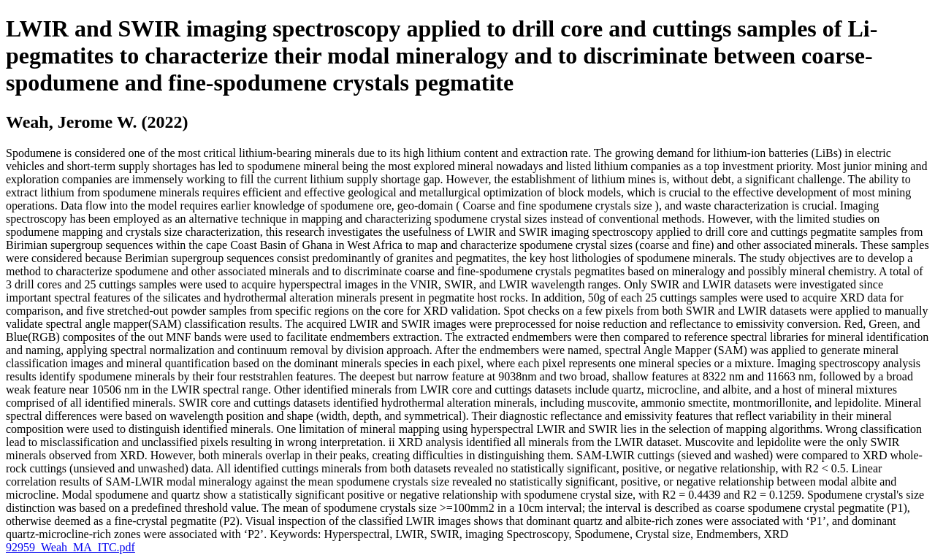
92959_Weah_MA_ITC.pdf (70, 547)
